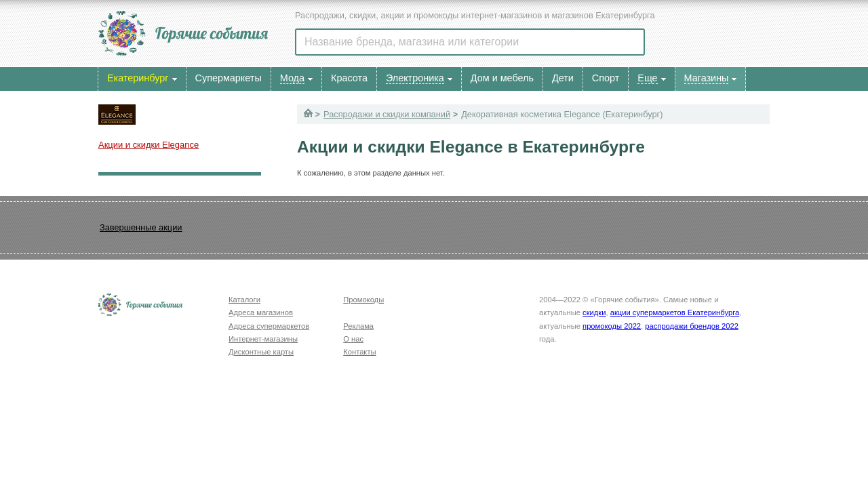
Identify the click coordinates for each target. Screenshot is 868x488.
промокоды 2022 (612, 326)
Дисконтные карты (261, 352)
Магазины (707, 78)
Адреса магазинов (261, 312)
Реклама (358, 326)
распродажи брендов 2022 (692, 326)
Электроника (415, 78)
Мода (292, 78)
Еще (647, 78)
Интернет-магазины (263, 339)
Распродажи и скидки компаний (387, 114)
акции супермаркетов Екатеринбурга (675, 312)
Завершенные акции (141, 227)
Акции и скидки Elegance (149, 145)
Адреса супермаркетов (269, 326)
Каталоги (244, 300)
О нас (353, 339)
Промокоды (363, 300)
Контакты (359, 352)
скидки (594, 312)
